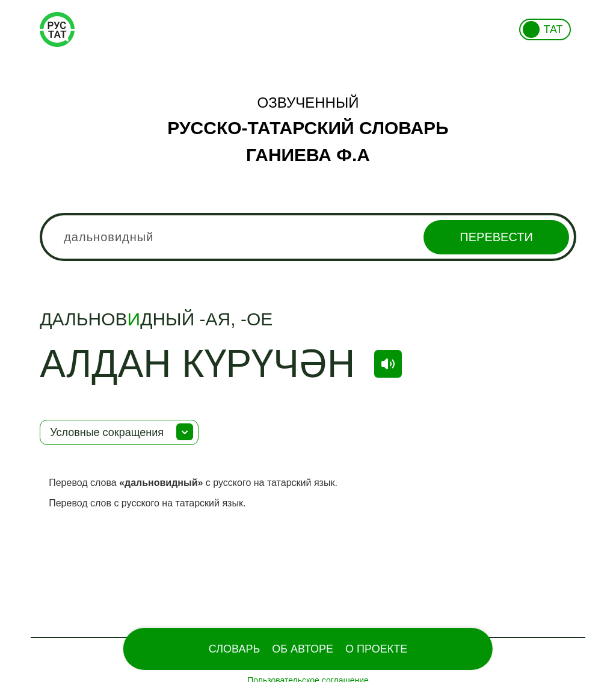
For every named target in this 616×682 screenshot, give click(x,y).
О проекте (376, 649)
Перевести (496, 237)
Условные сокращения (107, 432)
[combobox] (308, 237)
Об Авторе (303, 649)
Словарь (234, 649)
